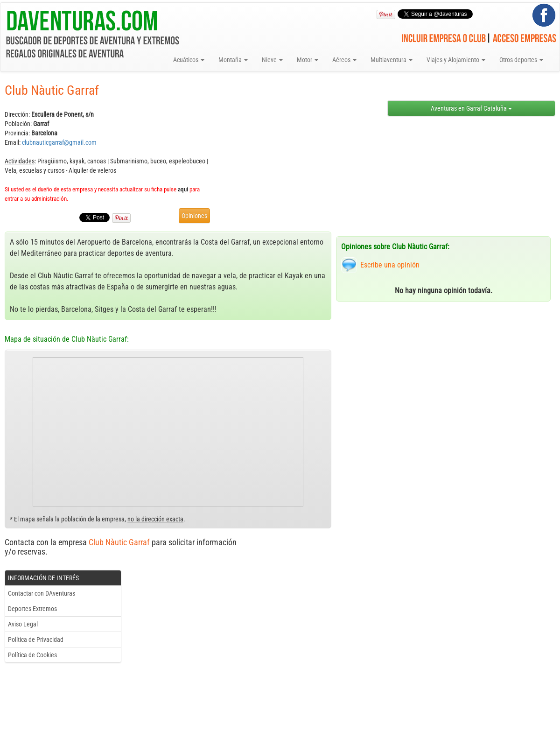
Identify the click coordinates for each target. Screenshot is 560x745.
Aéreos (344, 60)
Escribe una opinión (390, 265)
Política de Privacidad (36, 640)
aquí (183, 189)
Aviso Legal (23, 624)
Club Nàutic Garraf (119, 542)
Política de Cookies (32, 655)
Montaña (233, 60)
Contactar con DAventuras (42, 593)
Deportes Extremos (32, 609)
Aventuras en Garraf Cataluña (471, 108)
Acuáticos (189, 60)
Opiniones (194, 216)
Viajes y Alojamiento (456, 60)
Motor (308, 60)
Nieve (272, 60)
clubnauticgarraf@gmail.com (59, 142)
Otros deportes (521, 60)
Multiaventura (392, 60)
